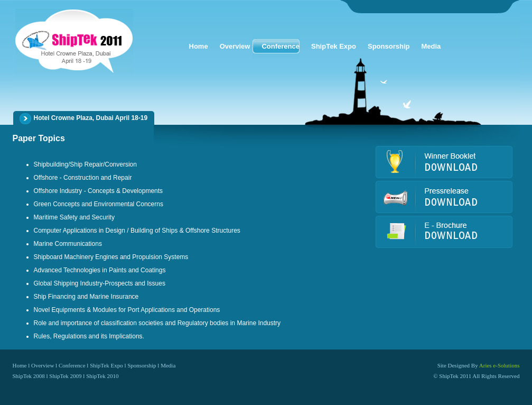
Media (168, 365)
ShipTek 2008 (29, 376)
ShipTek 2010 (102, 376)
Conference (72, 365)
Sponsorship (142, 365)
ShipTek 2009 (65, 376)
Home (20, 365)
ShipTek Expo (106, 365)
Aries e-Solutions (500, 365)
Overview (43, 365)
